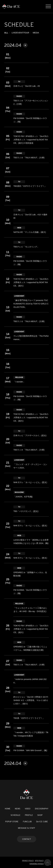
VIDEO (28, 809)
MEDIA (36, 33)
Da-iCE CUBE (42, 822)
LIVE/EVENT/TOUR (20, 33)
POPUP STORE (12, 822)
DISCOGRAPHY (42, 809)
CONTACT (27, 839)
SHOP (40, 815)
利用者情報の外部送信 (37, 864)
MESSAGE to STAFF (27, 828)
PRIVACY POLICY (28, 861)
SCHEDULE (15, 815)
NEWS (18, 809)
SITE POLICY (39, 861)
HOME (8, 809)
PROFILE (29, 815)
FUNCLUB (27, 822)
